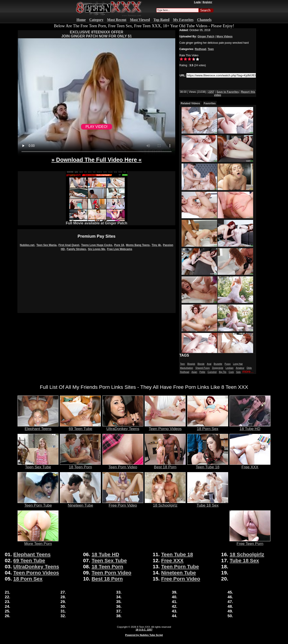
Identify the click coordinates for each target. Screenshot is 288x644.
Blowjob (191, 364)
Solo (238, 372)
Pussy (228, 364)
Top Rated (161, 20)
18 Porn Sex (208, 427)
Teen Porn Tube (38, 503)
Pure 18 (119, 245)
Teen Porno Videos (165, 427)
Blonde (201, 364)
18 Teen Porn (80, 465)
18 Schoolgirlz (165, 503)
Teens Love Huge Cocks (97, 245)
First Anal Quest (69, 245)
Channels (204, 20)
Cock (231, 372)
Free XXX (250, 465)
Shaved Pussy (202, 368)
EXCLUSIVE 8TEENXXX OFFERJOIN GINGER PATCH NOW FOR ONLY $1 (96, 34)
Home (81, 20)
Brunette (218, 364)
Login (197, 2)
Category (96, 20)
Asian (194, 372)
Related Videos (190, 103)
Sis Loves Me (97, 249)
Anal (209, 364)
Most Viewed (140, 20)
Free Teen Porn (250, 542)
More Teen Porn (38, 542)
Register (207, 2)
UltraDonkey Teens (123, 427)
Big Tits (223, 372)
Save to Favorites (228, 92)
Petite (202, 372)
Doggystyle (218, 368)
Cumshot (212, 372)
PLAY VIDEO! (97, 127)
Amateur (240, 368)
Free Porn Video (123, 503)
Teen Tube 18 (208, 465)
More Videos (224, 36)
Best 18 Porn (165, 465)
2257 (211, 92)
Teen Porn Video (123, 465)
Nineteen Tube (80, 503)
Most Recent (117, 20)
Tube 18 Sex (208, 503)
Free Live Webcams (120, 249)
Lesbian (230, 368)
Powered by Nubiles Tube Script (144, 635)
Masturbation (187, 368)
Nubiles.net (27, 245)
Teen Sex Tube (38, 465)
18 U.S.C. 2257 (144, 630)
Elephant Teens (38, 427)
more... (248, 372)
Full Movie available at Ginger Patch (97, 222)
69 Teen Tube (80, 427)
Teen (211, 49)
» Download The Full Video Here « (96, 160)
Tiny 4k (156, 245)
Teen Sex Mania (46, 245)
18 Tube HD (250, 427)
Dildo (249, 368)
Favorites (210, 103)
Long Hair (238, 364)
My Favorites (183, 20)
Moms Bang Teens (138, 245)
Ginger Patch (206, 36)
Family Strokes (76, 249)
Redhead (201, 49)
